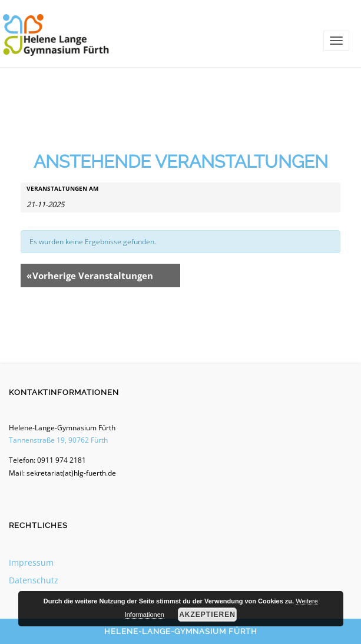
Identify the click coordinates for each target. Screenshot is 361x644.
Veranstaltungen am (62, 188)
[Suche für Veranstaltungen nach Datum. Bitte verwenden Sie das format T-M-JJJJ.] (56, 203)
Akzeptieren (207, 615)
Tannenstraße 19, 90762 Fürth (58, 440)
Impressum (31, 562)
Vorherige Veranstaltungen (90, 275)
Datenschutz (34, 580)
